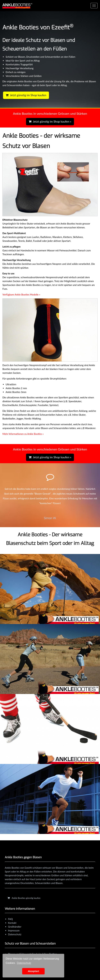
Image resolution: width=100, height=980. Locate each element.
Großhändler (15, 927)
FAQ (10, 919)
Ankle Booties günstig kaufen (24, 898)
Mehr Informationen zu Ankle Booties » (23, 434)
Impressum (14, 930)
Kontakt (12, 923)
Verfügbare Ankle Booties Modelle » (21, 294)
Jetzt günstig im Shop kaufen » (50, 121)
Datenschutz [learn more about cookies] (24, 963)
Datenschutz (15, 934)
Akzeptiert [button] (33, 971)
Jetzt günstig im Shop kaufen (26, 95)
